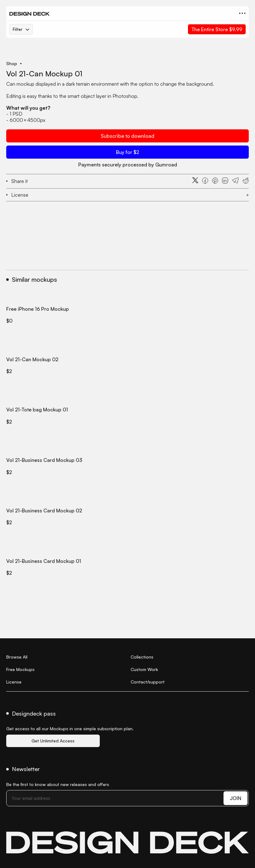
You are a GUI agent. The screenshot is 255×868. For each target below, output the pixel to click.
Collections (142, 657)
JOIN (236, 798)
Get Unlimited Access (53, 741)
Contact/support (148, 682)
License (14, 682)
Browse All (17, 657)
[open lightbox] (128, 53)
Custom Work (144, 669)
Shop (12, 64)
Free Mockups (20, 669)
